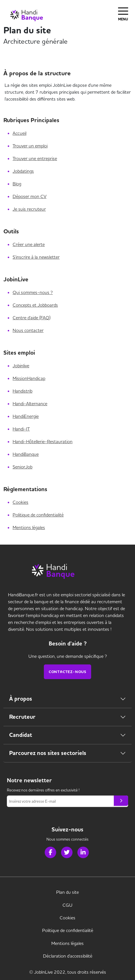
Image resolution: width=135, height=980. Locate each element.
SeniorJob (22, 467)
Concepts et (35, 305)
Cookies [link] (67, 918)
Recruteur (22, 717)
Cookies (20, 502)
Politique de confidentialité (38, 515)
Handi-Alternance (30, 403)
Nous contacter (28, 330)
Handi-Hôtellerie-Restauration (43, 441)
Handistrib (22, 391)
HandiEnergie (26, 416)
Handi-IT (21, 429)
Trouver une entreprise (35, 158)
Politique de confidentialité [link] (68, 930)
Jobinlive (21, 366)
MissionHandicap (29, 378)
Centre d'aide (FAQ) (32, 318)
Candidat (21, 735)
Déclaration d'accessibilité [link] (68, 956)
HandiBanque (26, 454)
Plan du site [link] (67, 892)
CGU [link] (67, 905)
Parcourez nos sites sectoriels (48, 753)
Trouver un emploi (30, 146)
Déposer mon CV (30, 196)
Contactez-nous (67, 672)
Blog (17, 184)
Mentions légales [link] (67, 943)
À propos (21, 699)
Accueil (19, 133)
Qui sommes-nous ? (33, 292)
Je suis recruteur (29, 209)
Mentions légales (29, 527)
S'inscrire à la (36, 257)
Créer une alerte (29, 244)
